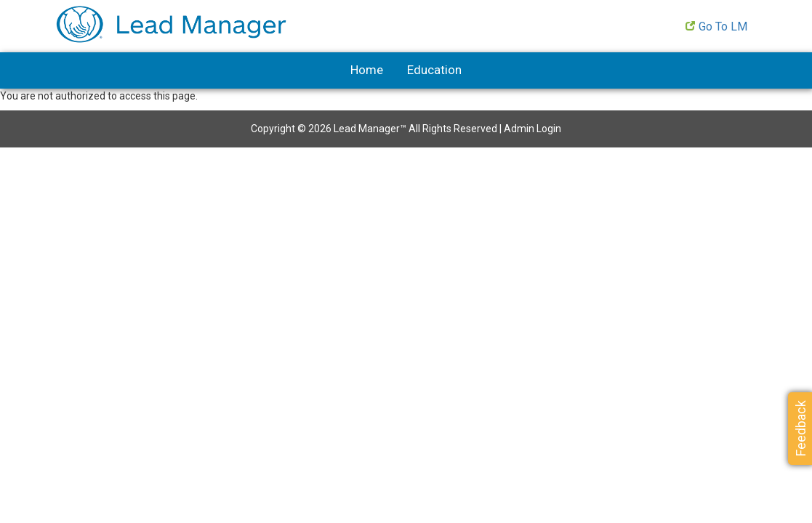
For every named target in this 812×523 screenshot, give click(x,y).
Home (367, 70)
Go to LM (723, 27)
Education (434, 70)
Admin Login (532, 129)
